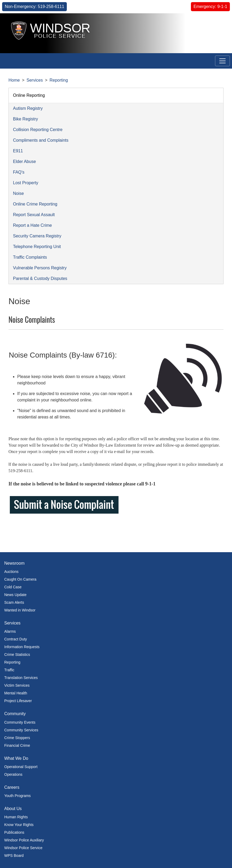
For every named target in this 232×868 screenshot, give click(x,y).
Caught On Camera (20, 579)
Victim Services (17, 685)
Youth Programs (17, 796)
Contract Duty (16, 639)
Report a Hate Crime (32, 225)
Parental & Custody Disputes (40, 278)
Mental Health (16, 693)
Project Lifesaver (18, 701)
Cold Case (13, 587)
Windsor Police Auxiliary (24, 840)
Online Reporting (29, 95)
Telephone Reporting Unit (37, 247)
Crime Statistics (17, 655)
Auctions (11, 572)
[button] (215, 26)
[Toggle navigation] (222, 61)
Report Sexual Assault (34, 215)
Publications (14, 832)
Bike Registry (25, 119)
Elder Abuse (24, 162)
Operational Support (21, 767)
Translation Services (21, 678)
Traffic (9, 670)
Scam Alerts (14, 602)
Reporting (59, 80)
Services (35, 80)
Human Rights (16, 817)
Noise (18, 193)
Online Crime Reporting (35, 204)
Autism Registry (28, 108)
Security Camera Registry (37, 236)
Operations (13, 774)
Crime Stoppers (17, 738)
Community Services (21, 730)
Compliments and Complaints (41, 140)
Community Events (20, 722)
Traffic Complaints (30, 257)
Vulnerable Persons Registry (40, 268)
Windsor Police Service (23, 848)
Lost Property (26, 183)
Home (14, 80)
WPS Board (14, 856)
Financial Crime (17, 745)
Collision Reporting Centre (38, 130)
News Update (15, 595)
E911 (18, 151)
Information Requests (22, 647)
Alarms (10, 631)
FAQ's (19, 172)
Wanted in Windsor (20, 610)
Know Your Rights (19, 825)
